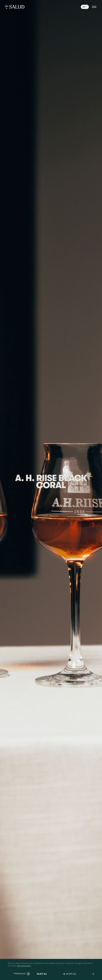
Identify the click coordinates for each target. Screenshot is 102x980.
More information (24, 966)
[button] (22, 974)
